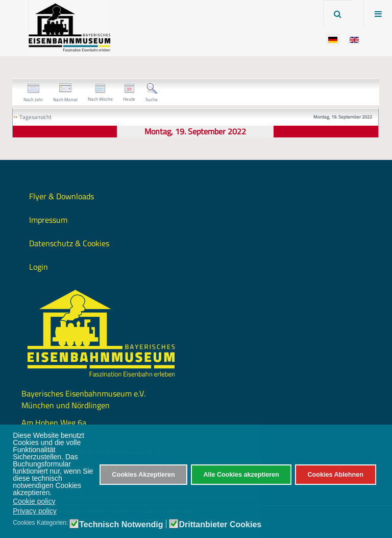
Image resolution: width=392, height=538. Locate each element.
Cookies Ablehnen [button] (335, 475)
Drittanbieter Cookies (220, 525)
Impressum (48, 220)
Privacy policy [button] (35, 511)
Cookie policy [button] (34, 501)
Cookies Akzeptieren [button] (143, 475)
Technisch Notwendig (121, 525)
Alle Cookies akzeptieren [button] (241, 475)
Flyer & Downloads (62, 196)
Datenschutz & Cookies (69, 243)
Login (39, 267)
